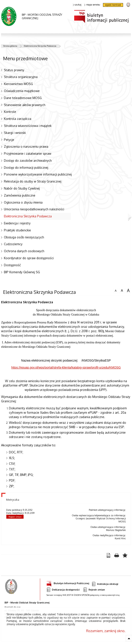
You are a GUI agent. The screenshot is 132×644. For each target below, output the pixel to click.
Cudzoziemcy (13, 244)
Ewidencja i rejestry (17, 223)
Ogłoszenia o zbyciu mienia (23, 202)
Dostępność (12, 265)
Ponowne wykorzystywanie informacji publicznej (38, 174)
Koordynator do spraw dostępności (29, 258)
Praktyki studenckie (17, 230)
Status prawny (14, 70)
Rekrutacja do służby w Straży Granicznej (33, 181)
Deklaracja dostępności (63, 590)
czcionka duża (128, 290)
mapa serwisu (92, 5)
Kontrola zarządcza (18, 119)
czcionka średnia (122, 290)
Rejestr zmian (15, 517)
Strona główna (10, 46)
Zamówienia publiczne (20, 195)
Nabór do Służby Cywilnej (22, 188)
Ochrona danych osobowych (24, 251)
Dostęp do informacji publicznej (26, 168)
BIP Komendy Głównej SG (22, 272)
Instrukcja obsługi (105, 584)
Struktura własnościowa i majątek (28, 126)
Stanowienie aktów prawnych (25, 105)
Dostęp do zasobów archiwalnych (28, 161)
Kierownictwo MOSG (18, 84)
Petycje (9, 140)
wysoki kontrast (113, 5)
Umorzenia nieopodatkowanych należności (34, 209)
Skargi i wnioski (15, 133)
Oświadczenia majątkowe (22, 91)
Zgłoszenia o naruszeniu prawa (26, 146)
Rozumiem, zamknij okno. (106, 631)
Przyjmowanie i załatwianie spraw (28, 153)
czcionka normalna (116, 290)
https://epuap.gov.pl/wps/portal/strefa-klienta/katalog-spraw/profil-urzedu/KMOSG (66, 367)
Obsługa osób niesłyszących (24, 237)
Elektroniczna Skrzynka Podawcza (40, 46)
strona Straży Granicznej (128, 4)
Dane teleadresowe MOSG (23, 98)
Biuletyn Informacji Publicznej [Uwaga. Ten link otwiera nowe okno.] (68, 583)
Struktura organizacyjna (21, 77)
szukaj (77, 5)
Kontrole (10, 112)
